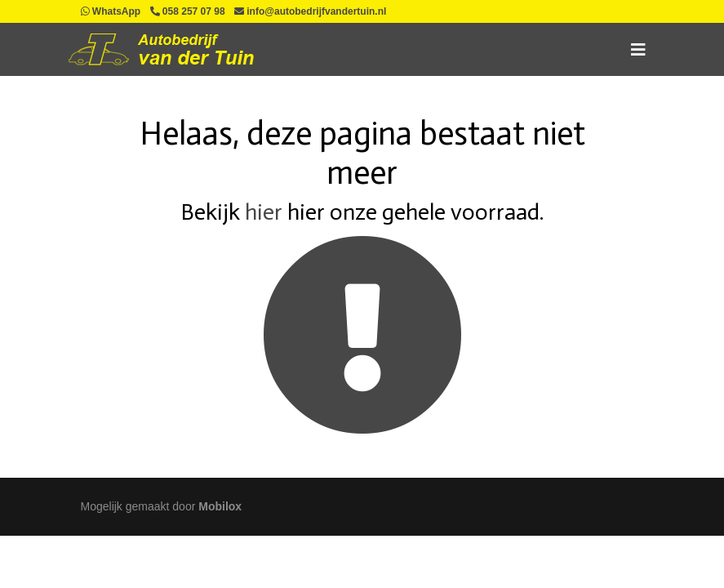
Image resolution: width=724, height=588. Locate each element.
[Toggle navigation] (638, 50)
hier (264, 212)
